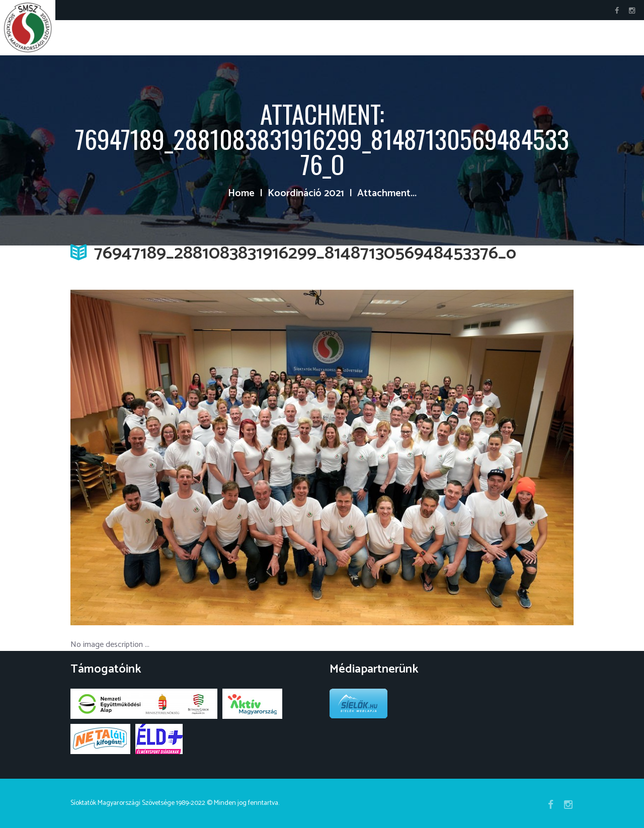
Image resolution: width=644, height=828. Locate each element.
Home (241, 194)
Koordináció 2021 (306, 194)
